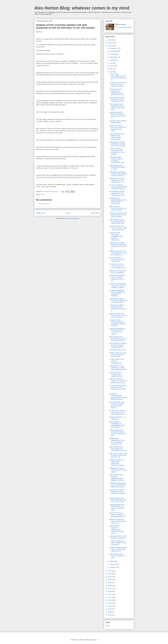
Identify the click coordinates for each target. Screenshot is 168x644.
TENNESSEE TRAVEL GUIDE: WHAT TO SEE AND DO (118, 470)
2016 (110, 591)
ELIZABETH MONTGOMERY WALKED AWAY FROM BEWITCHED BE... (118, 397)
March (112, 561)
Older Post (95, 213)
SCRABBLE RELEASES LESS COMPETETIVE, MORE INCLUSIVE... (118, 485)
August (112, 60)
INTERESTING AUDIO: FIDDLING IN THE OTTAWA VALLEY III (117, 193)
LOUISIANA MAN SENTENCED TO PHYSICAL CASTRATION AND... (117, 160)
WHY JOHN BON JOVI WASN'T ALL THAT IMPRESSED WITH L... (118, 99)
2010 (110, 609)
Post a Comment (44, 204)
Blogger (94, 640)
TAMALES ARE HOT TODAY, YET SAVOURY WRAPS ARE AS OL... (118, 381)
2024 (110, 46)
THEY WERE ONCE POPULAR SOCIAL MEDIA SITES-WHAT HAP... (117, 107)
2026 (110, 40)
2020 (110, 580)
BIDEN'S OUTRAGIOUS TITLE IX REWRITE (118, 272)
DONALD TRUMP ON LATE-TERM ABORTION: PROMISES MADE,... (117, 463)
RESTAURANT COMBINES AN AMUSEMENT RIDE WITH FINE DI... (117, 425)
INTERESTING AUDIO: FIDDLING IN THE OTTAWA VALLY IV (117, 180)
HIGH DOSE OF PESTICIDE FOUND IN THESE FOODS (118, 208)
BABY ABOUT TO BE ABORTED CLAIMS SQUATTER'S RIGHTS (118, 368)
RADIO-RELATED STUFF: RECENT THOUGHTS (118, 537)
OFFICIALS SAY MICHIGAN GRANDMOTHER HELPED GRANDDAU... (116, 236)
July (111, 63)
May (111, 69)
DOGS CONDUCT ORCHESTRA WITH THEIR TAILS (117, 259)
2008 (110, 615)
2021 (110, 577)
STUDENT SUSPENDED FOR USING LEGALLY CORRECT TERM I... (118, 286)
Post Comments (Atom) (72, 218)
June (112, 66)
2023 (110, 571)
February (113, 564)
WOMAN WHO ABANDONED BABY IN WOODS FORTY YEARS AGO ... (118, 201)
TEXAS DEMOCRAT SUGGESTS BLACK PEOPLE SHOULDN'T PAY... (118, 433)
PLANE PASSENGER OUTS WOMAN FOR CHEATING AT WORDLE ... (117, 293)
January (113, 567)
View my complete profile (124, 27)
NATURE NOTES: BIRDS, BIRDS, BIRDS (118, 122)
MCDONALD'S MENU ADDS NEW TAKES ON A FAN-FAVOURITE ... (118, 301)
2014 (110, 597)
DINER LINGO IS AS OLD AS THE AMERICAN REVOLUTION (118, 355)
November (113, 51)
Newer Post (40, 213)
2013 (110, 600)
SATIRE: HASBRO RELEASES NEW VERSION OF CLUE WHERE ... (117, 151)
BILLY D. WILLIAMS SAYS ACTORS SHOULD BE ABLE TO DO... (118, 455)
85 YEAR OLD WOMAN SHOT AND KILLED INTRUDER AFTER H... (118, 412)
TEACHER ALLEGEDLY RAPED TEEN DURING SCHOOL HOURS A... (118, 174)
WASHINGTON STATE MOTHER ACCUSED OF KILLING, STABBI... (118, 144)
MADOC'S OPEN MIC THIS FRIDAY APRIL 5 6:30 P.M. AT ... (118, 521)
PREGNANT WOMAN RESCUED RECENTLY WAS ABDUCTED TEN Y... (118, 246)
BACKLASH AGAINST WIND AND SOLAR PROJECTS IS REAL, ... (117, 492)
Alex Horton (122, 24)
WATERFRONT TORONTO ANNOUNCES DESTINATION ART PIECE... (117, 530)
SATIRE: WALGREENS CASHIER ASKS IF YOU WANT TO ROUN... (117, 331)
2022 (110, 574)
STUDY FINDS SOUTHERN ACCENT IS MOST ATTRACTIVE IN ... (118, 77)
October (113, 54)
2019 (110, 583)
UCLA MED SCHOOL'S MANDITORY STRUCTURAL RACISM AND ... (117, 137)
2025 (110, 43)
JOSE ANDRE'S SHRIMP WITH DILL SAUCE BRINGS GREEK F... (118, 345)
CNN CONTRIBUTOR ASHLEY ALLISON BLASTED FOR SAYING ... (117, 405)
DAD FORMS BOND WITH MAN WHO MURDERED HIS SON (118, 449)
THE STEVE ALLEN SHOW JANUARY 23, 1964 (117, 556)
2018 (110, 586)
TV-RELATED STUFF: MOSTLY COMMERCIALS (117, 361)
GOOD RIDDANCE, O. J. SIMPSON (118, 418)
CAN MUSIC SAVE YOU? (118, 350)
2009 (110, 612)
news (43, 194)
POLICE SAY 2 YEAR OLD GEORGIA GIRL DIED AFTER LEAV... (117, 221)
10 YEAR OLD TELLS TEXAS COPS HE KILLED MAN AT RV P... (118, 266)
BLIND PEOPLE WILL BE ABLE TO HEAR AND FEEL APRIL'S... (118, 549)
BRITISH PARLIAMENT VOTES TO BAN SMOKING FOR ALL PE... (117, 278)
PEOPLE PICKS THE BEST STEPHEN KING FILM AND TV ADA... (118, 500)
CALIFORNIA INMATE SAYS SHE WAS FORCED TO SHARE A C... (118, 308)
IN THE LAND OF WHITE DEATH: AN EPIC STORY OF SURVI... (118, 85)
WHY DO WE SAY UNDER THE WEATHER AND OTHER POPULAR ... (117, 92)
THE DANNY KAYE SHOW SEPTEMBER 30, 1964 (117, 167)
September (114, 57)
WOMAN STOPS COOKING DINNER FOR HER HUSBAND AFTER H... (117, 323)
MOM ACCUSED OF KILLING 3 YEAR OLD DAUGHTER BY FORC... (118, 128)
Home (68, 213)
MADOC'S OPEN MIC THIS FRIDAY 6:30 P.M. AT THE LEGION (118, 315)
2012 (110, 603)
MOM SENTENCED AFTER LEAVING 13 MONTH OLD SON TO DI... (118, 115)
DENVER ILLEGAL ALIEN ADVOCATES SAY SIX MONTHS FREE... (118, 215)
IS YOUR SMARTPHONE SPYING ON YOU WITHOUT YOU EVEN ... (118, 388)
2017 (110, 588)
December (113, 48)
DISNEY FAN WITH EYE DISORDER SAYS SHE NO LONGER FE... (118, 253)
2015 (110, 594)
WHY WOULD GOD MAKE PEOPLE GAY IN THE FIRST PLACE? (118, 339)
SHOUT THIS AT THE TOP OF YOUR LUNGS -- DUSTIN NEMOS (118, 228)
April (111, 72)
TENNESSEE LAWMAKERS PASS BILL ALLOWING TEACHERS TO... (117, 441)
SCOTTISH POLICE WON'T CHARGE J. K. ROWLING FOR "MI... (118, 515)
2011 (110, 606)
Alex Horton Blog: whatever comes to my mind (82, 8)
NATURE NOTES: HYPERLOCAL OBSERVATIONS (116, 374)
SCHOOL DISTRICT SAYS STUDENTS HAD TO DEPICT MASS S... (118, 187)
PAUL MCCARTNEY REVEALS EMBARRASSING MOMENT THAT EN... (117, 478)
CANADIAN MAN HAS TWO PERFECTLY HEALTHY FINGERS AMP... (117, 507)
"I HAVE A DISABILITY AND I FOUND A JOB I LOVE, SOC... (118, 543)
